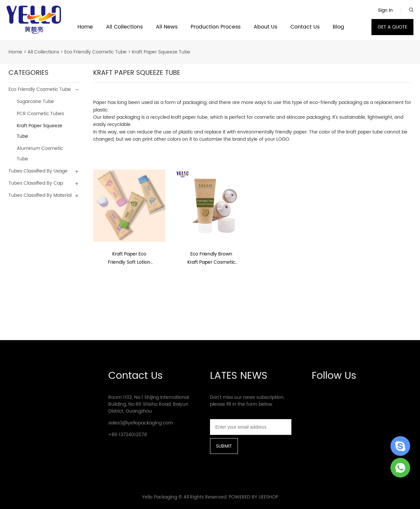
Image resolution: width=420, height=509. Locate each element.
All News (167, 27)
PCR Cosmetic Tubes (40, 114)
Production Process (216, 27)
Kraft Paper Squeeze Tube (161, 52)
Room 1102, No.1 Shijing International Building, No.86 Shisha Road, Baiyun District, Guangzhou (148, 404)
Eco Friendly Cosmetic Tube (95, 52)
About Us (265, 27)
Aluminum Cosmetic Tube (40, 154)
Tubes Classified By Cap (36, 183)
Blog (338, 27)
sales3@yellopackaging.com (141, 423)
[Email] (251, 427)
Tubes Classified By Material (40, 195)
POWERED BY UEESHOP (253, 497)
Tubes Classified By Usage (38, 171)
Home (85, 27)
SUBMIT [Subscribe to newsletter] (224, 446)
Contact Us (305, 27)
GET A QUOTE (392, 27)
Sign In (385, 10)
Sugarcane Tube (35, 102)
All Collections (124, 27)
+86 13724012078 (128, 435)
